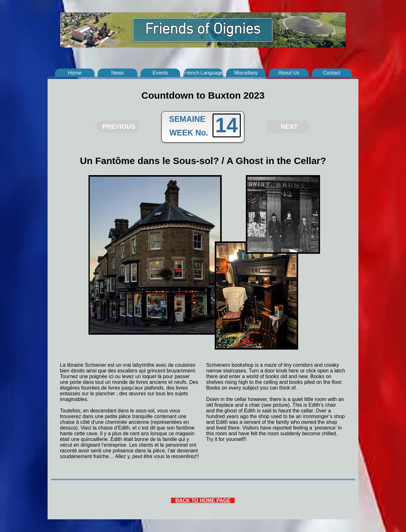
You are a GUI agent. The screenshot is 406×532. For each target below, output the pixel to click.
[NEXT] (289, 127)
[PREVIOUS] (117, 127)
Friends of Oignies (203, 30)
